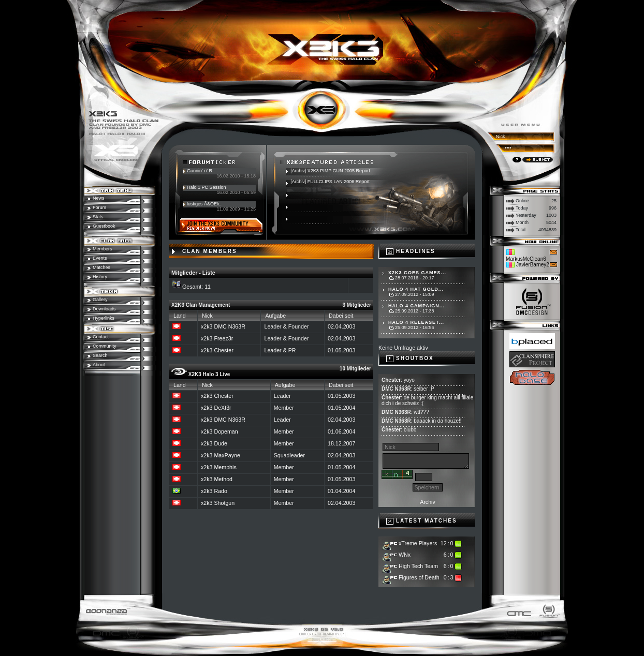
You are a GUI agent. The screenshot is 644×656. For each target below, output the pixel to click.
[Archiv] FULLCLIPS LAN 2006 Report (330, 182)
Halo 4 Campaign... (416, 306)
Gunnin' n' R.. (201, 171)
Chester (223, 350)
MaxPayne (227, 455)
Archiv (428, 502)
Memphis (225, 467)
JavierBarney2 (533, 265)
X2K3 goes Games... (417, 273)
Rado (220, 491)
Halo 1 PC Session (207, 187)
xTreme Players (418, 543)
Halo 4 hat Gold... (416, 289)
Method (223, 479)
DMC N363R (229, 326)
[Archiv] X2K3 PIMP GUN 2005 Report (330, 171)
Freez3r (223, 338)
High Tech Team (418, 566)
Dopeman (226, 431)
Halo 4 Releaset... (416, 322)
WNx (405, 555)
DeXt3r (222, 408)
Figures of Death (419, 577)
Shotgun (224, 503)
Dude (220, 443)
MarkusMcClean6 (526, 259)
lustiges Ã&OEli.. (204, 204)
